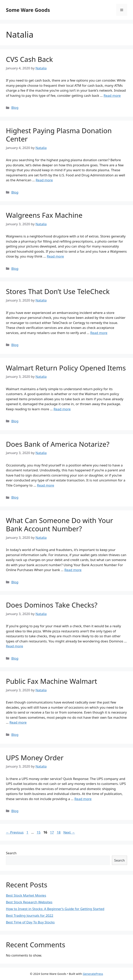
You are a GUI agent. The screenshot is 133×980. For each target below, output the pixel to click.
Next (69, 832)
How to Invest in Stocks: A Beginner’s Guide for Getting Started (55, 909)
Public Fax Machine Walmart (52, 681)
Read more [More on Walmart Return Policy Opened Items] (62, 409)
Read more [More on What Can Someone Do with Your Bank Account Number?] (73, 570)
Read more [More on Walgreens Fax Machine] (55, 256)
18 (59, 832)
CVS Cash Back (29, 59)
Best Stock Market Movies (26, 895)
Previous (15, 832)
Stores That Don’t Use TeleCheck (58, 291)
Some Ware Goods (28, 10)
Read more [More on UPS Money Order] (83, 799)
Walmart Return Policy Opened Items (66, 368)
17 (52, 832)
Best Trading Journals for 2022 (30, 915)
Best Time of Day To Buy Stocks (30, 922)
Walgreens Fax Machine (44, 215)
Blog (15, 107)
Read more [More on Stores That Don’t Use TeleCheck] (99, 333)
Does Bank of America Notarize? (58, 444)
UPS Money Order (35, 758)
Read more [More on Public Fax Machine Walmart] (18, 722)
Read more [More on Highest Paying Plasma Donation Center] (44, 180)
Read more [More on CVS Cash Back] (112, 95)
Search (11, 853)
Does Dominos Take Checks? (52, 605)
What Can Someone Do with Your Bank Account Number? (60, 524)
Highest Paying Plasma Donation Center (59, 135)
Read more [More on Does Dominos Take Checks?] (14, 646)
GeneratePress (93, 974)
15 (39, 832)
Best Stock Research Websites (29, 902)
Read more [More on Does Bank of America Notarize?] (46, 485)
